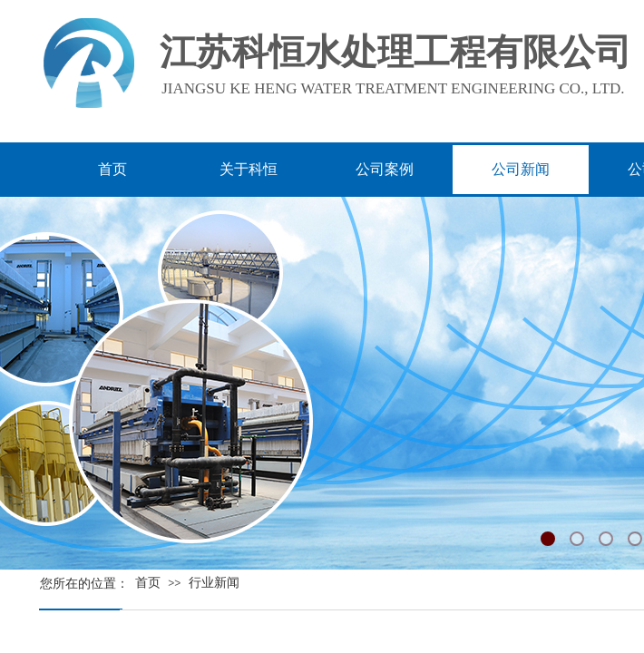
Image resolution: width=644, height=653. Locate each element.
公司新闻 (521, 169)
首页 (148, 583)
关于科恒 (249, 169)
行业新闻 (214, 583)
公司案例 (385, 169)
